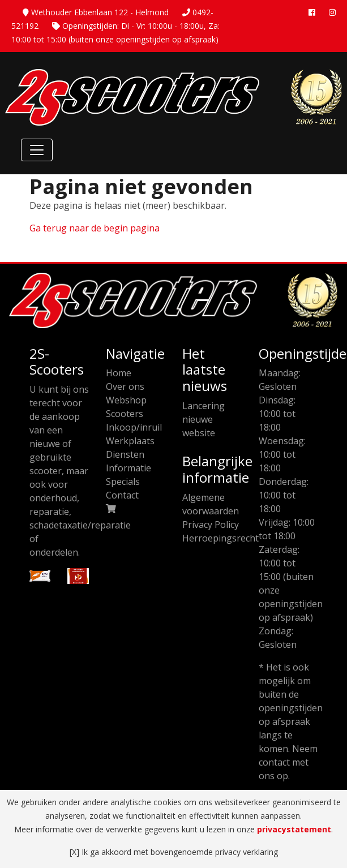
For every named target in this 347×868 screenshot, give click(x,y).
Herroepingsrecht (220, 538)
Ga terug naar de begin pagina (95, 228)
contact (274, 762)
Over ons (125, 386)
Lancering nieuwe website (204, 419)
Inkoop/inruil (134, 427)
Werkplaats (130, 441)
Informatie (128, 468)
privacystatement (294, 829)
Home (119, 373)
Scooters (125, 414)
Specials (123, 482)
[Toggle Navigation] (37, 150)
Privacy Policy (211, 525)
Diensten (125, 454)
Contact (122, 495)
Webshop (126, 400)
